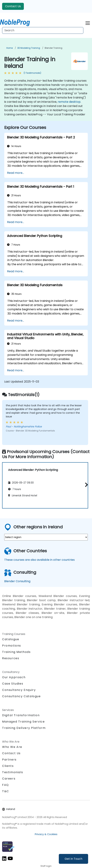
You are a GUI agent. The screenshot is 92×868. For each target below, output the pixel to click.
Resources (11, 658)
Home (10, 48)
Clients (8, 766)
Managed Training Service (23, 722)
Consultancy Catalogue (21, 696)
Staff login (46, 866)
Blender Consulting (17, 581)
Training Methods (16, 652)
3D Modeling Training (29, 48)
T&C (6, 791)
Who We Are (12, 747)
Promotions (12, 646)
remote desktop (69, 102)
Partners (9, 760)
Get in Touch (73, 859)
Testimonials (13, 772)
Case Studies (13, 684)
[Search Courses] (43, 30)
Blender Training (54, 48)
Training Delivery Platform (24, 728)
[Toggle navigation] (88, 23)
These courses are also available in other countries (39, 560)
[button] (86, 485)
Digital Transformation (21, 715)
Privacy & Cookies (46, 834)
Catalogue (11, 639)
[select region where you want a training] (46, 537)
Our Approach (14, 677)
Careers (9, 779)
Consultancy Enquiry (19, 690)
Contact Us (13, 6)
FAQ (5, 785)
